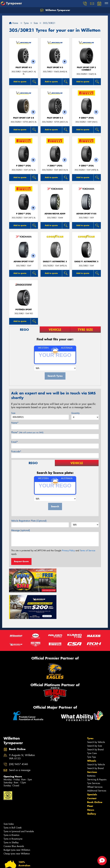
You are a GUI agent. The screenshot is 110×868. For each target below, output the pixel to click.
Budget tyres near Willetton (17, 822)
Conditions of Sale (38, 863)
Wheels (92, 733)
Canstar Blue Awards (14, 818)
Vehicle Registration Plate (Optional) (29, 521)
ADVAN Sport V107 (24, 262)
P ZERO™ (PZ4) (86, 118)
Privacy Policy (68, 551)
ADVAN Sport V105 (86, 214)
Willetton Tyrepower (55, 10)
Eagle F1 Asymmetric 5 (86, 262)
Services (92, 744)
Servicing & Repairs (97, 752)
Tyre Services (94, 755)
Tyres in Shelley (11, 815)
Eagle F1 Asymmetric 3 (55, 262)
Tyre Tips (92, 729)
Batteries (91, 748)
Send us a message (20, 742)
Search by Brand (95, 722)
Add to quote (20, 82)
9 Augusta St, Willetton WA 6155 (22, 729)
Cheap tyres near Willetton (17, 826)
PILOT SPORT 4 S (24, 67)
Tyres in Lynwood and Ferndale (19, 803)
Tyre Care (92, 725)
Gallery (92, 786)
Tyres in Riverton (11, 807)
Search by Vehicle (96, 714)
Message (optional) (21, 530)
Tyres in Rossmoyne (13, 811)
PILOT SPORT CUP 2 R (24, 118)
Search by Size (95, 718)
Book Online (95, 774)
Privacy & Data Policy (20, 863)
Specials (92, 766)
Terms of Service (88, 551)
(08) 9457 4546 (18, 736)
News (91, 782)
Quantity (75, 413)
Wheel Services (95, 759)
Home (14, 23)
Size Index (9, 796)
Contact (92, 770)
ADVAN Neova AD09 (55, 214)
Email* (15, 442)
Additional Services (97, 763)
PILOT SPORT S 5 (55, 118)
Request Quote (21, 561)
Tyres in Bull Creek (13, 800)
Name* (15, 423)
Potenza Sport (24, 310)
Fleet (90, 778)
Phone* (27, 432)
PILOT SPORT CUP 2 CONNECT (86, 69)
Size (13, 413)
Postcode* (16, 451)
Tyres (90, 710)
